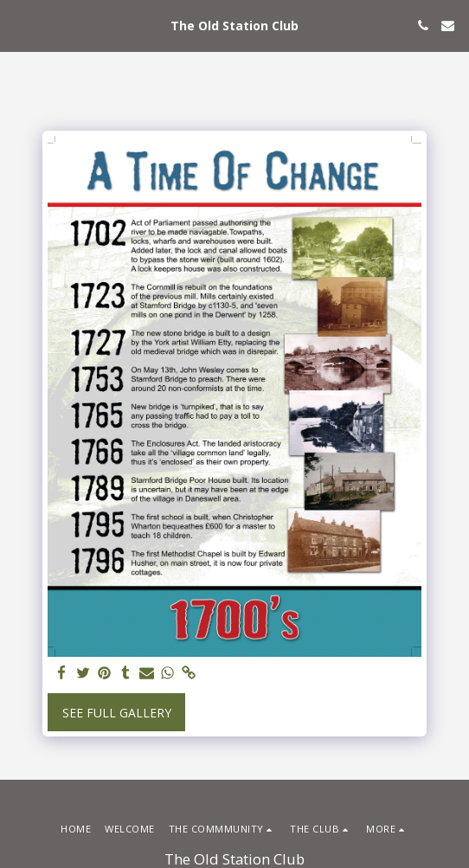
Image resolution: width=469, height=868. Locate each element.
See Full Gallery (117, 713)
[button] (19, 25)
